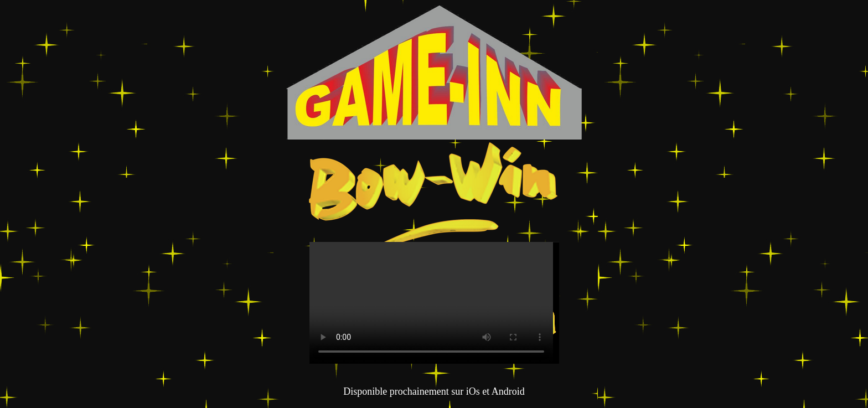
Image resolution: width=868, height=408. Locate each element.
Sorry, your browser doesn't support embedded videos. (431, 303)
